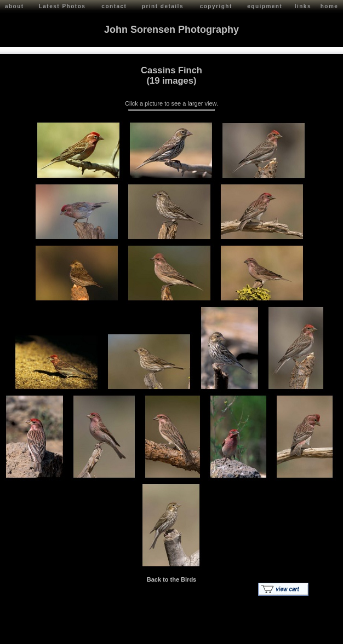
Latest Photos (62, 6)
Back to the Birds (171, 579)
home (330, 6)
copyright (216, 6)
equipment (265, 6)
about (15, 6)
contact (114, 6)
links (303, 6)
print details (163, 6)
